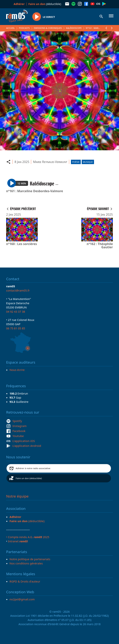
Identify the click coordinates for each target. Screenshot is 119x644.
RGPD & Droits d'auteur (25, 581)
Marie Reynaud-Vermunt (50, 162)
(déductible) (45, 4)
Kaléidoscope (74, 28)
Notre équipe (17, 496)
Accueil (10, 28)
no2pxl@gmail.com (22, 599)
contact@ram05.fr (18, 290)
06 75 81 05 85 (16, 328)
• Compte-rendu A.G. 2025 (28, 537)
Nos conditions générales (26, 563)
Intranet (18, 541)
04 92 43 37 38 (16, 312)
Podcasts (24, 28)
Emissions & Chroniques (48, 28)
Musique (88, 162)
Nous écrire (17, 370)
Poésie (76, 162)
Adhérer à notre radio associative (33, 468)
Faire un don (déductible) (29, 478)
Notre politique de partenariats (30, 559)
